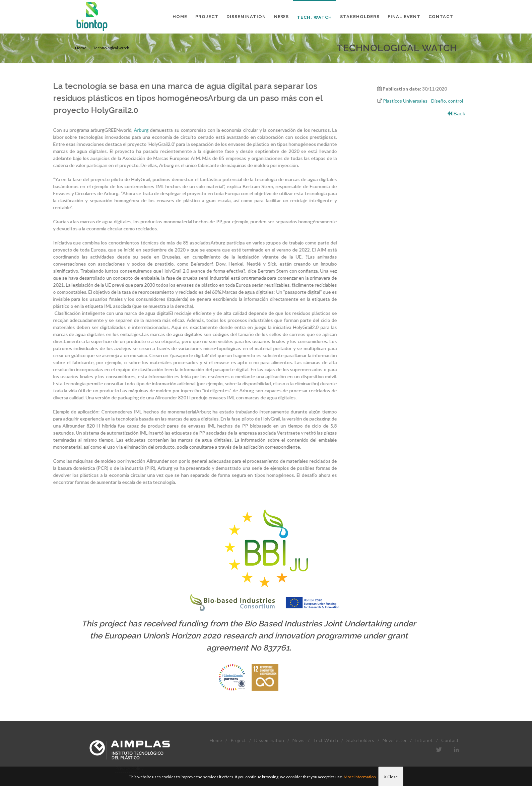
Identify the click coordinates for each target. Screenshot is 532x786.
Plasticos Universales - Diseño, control (438, 101)
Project (238, 740)
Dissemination (269, 740)
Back (471, 113)
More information (360, 777)
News (298, 740)
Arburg (101, 130)
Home (81, 48)
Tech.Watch (325, 740)
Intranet (424, 740)
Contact (450, 740)
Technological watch (111, 48)
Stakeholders (360, 740)
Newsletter (395, 740)
